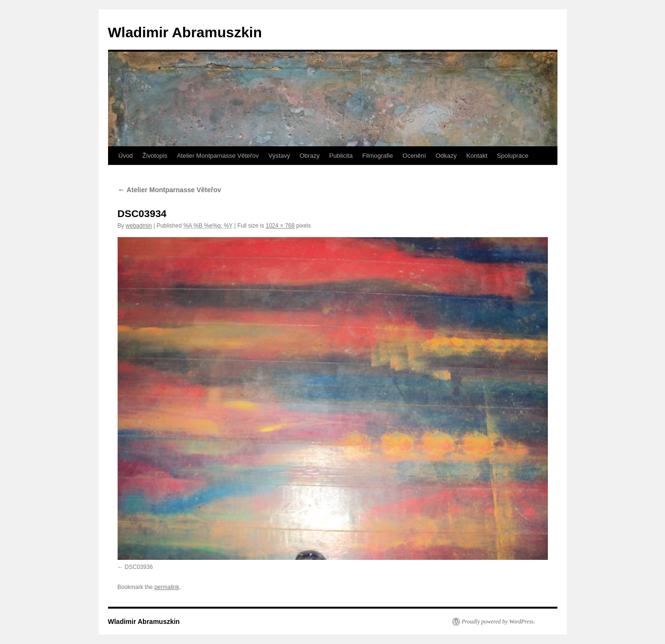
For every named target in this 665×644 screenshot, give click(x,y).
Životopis (155, 156)
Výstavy (279, 156)
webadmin (139, 226)
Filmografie (378, 156)
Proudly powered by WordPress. (499, 622)
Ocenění (414, 156)
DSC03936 (139, 567)
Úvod (126, 156)
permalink (167, 587)
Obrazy (310, 156)
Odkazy (446, 156)
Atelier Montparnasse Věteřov (218, 156)
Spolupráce (512, 156)
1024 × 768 (280, 226)
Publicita (341, 156)
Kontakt (477, 156)
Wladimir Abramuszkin (185, 32)
